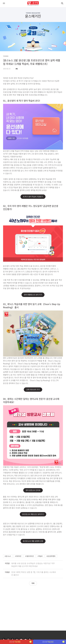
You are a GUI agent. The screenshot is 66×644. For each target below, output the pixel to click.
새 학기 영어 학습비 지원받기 (33, 197)
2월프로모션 (30, 556)
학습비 (41, 556)
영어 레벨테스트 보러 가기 (33, 295)
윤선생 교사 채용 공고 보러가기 (33, 514)
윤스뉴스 (8, 556)
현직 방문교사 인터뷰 (33, 490)
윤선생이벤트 (51, 556)
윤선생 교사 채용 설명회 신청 (33, 541)
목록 (33, 583)
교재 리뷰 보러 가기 (33, 389)
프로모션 (19, 556)
